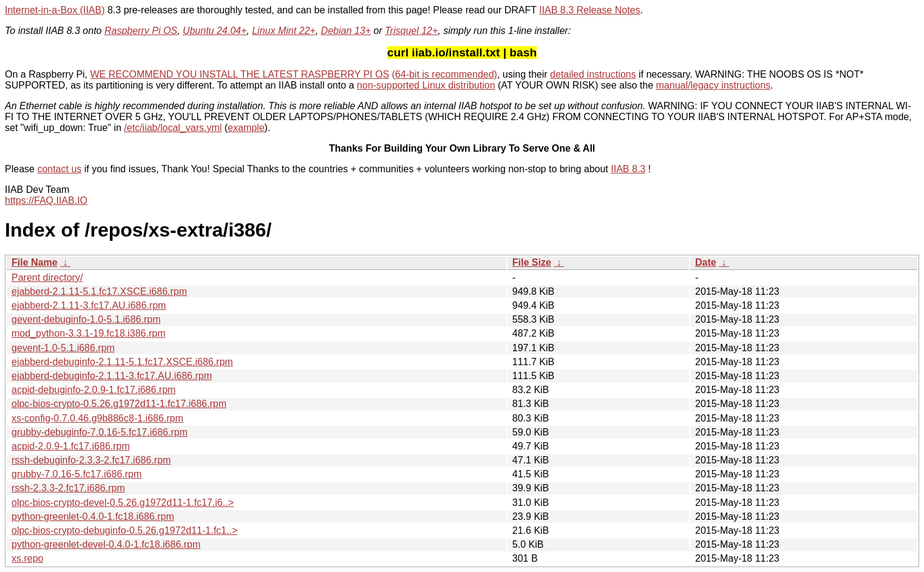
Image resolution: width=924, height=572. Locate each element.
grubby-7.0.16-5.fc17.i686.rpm (76, 474)
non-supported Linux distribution (426, 85)
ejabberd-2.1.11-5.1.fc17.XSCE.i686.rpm (99, 291)
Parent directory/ (47, 278)
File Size (532, 262)
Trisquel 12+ (411, 31)
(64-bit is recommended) (445, 74)
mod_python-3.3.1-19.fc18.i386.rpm (88, 333)
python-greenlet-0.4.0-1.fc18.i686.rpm (93, 516)
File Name (35, 262)
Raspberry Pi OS (141, 31)
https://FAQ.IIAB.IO (46, 200)
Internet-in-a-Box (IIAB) (55, 10)
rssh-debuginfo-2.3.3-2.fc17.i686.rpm (91, 460)
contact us (59, 169)
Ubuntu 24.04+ (215, 31)
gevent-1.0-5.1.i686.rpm (63, 348)
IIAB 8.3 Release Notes (589, 10)
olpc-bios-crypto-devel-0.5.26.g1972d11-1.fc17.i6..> (123, 503)
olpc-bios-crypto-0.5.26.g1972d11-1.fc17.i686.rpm (119, 404)
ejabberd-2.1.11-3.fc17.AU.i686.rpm (89, 305)
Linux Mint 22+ (284, 31)
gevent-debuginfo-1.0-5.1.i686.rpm (86, 319)
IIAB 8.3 (628, 169)
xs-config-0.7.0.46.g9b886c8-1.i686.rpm (97, 418)
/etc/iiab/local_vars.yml (173, 128)
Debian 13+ (346, 31)
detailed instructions (593, 74)
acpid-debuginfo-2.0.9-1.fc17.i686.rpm (93, 390)
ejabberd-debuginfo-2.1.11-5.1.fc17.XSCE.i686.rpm (122, 362)
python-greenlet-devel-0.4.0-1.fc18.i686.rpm (106, 544)
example (246, 128)
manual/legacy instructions (714, 85)
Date (706, 262)
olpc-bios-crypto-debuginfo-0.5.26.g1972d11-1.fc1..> (124, 530)
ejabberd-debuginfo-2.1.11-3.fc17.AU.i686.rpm (112, 376)
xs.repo (27, 558)
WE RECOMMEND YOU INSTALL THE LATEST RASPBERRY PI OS (240, 74)
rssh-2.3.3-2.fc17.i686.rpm (68, 488)
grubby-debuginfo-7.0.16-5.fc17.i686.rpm (100, 432)
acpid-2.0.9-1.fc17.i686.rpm (71, 446)
